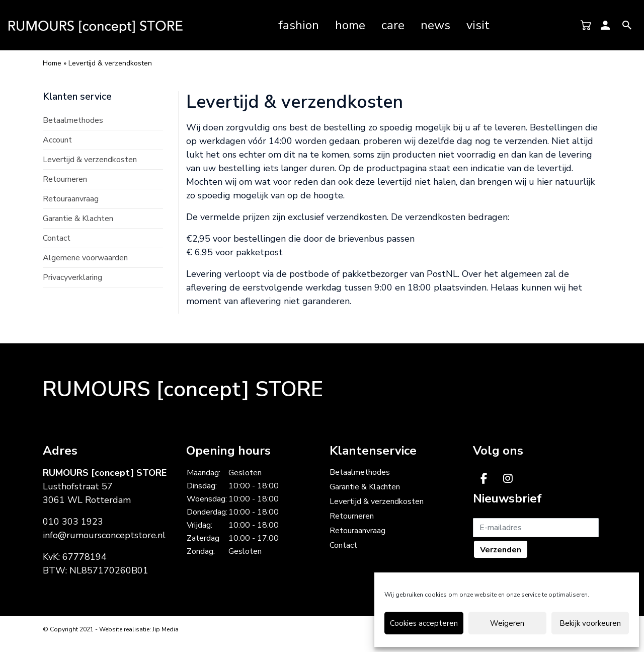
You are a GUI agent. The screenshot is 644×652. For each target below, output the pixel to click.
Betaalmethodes (73, 120)
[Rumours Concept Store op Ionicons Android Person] (605, 25)
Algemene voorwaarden (85, 258)
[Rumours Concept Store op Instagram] (508, 479)
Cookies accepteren (424, 623)
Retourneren (65, 179)
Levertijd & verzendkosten (90, 160)
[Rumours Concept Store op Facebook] (484, 479)
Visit (478, 25)
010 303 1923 (73, 522)
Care (393, 25)
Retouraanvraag (71, 199)
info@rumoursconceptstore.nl (104, 535)
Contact (57, 238)
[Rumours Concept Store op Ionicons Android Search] (627, 25)
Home (350, 25)
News (435, 25)
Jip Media (166, 629)
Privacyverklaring (72, 277)
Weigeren (507, 623)
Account (57, 140)
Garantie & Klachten (78, 219)
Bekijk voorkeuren (590, 623)
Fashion (299, 25)
